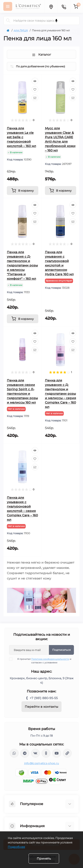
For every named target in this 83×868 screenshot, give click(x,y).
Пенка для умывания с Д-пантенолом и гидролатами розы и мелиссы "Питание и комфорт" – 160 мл (22, 265)
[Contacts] (64, 6)
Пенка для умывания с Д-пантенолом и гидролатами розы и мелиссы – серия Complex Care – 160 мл (61, 394)
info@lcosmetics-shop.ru (42, 763)
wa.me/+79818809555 (14, 753)
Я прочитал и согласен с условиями (43, 661)
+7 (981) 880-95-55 (44, 698)
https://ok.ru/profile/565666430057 (46, 753)
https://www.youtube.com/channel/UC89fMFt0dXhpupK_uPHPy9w (57, 753)
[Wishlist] (35, 89)
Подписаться (61, 650)
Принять (44, 859)
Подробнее (16, 847)
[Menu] (8, 6)
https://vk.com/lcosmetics (35, 753)
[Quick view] (35, 81)
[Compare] (35, 98)
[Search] (8, 21)
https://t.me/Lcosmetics (25, 753)
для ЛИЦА (21, 30)
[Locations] (51, 6)
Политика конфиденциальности (50, 659)
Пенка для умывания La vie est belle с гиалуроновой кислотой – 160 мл (21, 137)
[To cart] (23, 191)
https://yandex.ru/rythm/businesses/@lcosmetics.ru (67, 753)
